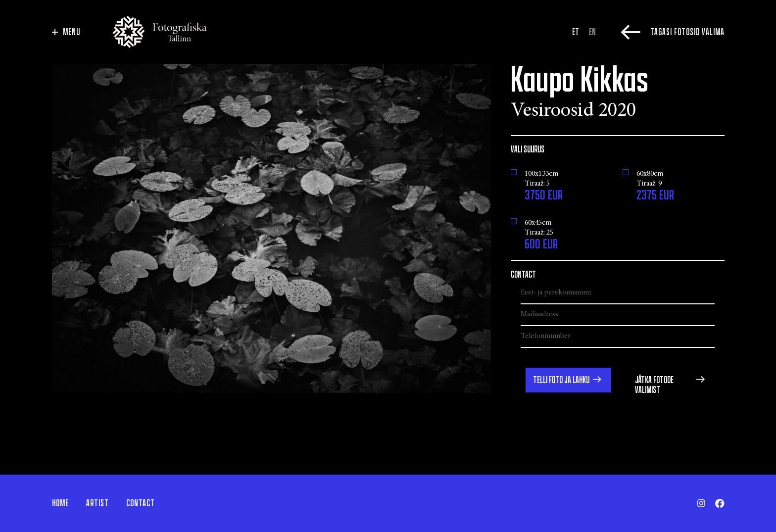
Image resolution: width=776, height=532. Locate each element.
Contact (141, 503)
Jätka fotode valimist (654, 385)
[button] (568, 380)
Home (60, 503)
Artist (97, 503)
